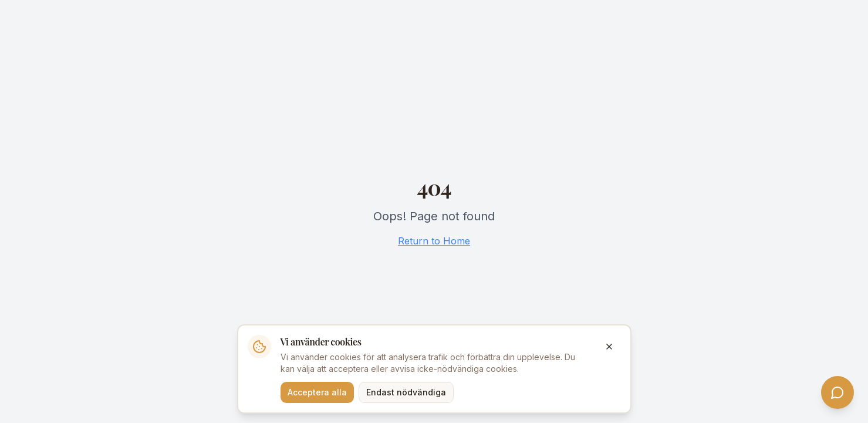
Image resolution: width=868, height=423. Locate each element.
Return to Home (434, 241)
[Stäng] (609, 347)
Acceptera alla (317, 392)
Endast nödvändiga (406, 392)
